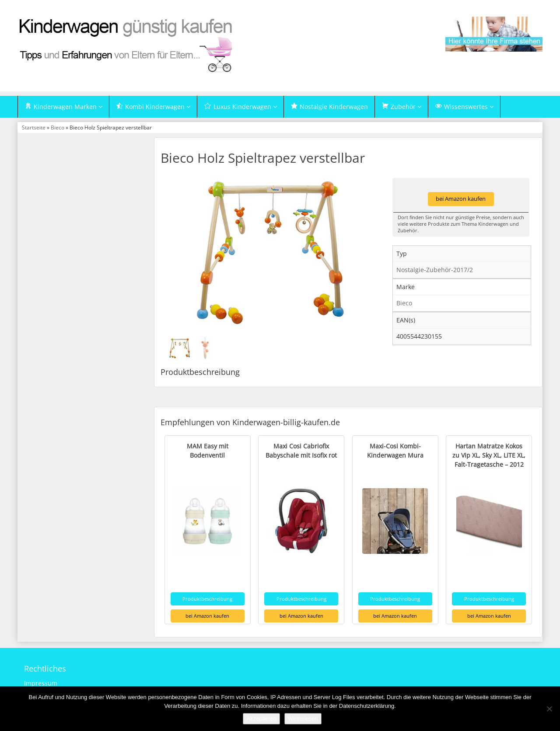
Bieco (58, 127)
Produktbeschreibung (207, 599)
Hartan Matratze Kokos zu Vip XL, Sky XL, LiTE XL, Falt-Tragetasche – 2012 (489, 455)
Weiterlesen (303, 719)
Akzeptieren (261, 719)
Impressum (41, 683)
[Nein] (549, 709)
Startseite (34, 127)
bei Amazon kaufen (461, 199)
